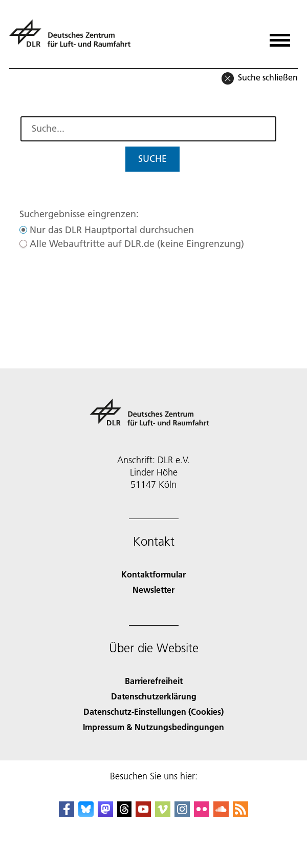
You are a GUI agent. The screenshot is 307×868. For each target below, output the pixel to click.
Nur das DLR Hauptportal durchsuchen (112, 230)
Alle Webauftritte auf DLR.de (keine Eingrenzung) (137, 244)
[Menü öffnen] (280, 37)
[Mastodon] (105, 813)
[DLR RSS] (240, 813)
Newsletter (153, 590)
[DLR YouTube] (143, 813)
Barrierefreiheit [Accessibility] (154, 681)
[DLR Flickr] (202, 813)
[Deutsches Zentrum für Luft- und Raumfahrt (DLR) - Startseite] (74, 38)
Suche (152, 159)
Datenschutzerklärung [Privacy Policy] (154, 696)
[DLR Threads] (124, 813)
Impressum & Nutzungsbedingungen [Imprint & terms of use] (153, 727)
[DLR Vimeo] (163, 813)
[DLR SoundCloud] (221, 813)
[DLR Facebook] (67, 813)
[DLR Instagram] (182, 813)
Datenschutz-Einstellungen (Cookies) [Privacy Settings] (153, 711)
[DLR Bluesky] (86, 813)
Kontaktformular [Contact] (153, 574)
